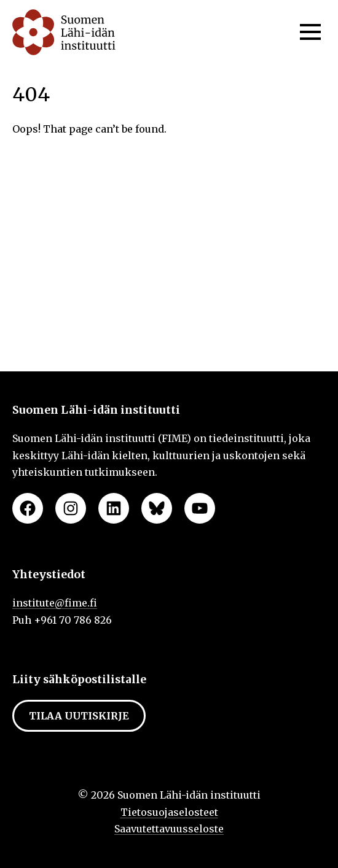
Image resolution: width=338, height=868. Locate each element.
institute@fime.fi (55, 603)
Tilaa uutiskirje (79, 716)
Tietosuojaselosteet (169, 812)
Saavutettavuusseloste (169, 829)
